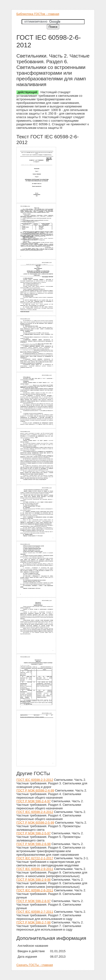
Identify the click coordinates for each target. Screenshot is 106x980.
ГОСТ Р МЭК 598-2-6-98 (34, 844)
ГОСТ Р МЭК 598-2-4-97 (34, 801)
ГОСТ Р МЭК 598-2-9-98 (34, 880)
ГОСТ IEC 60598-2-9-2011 (35, 869)
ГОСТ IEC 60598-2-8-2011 (35, 890)
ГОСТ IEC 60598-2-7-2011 (35, 912)
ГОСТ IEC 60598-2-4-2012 (35, 812)
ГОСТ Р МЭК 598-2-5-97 (34, 833)
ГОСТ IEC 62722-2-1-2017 (35, 858)
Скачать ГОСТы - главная (35, 965)
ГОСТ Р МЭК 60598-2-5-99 (35, 823)
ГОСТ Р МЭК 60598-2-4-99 (35, 790)
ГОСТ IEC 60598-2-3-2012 (35, 780)
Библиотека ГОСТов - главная (38, 14)
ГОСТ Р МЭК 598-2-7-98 (34, 922)
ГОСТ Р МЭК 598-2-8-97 (34, 901)
